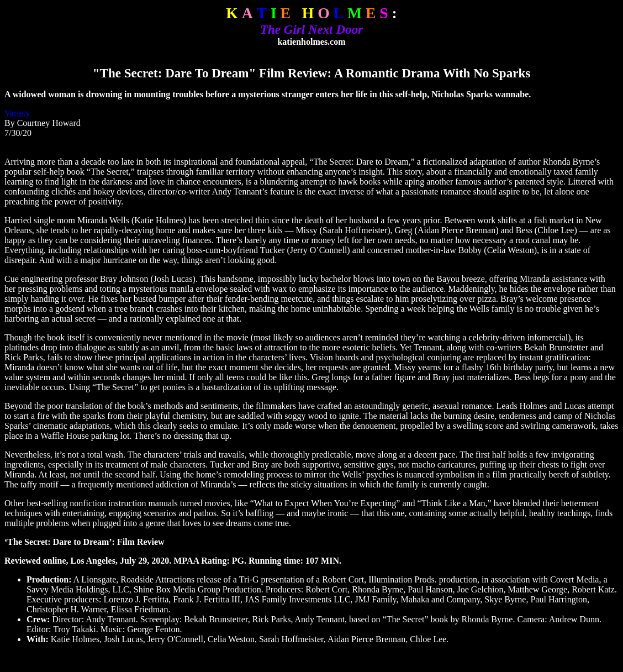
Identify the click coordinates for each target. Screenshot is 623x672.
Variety (17, 113)
